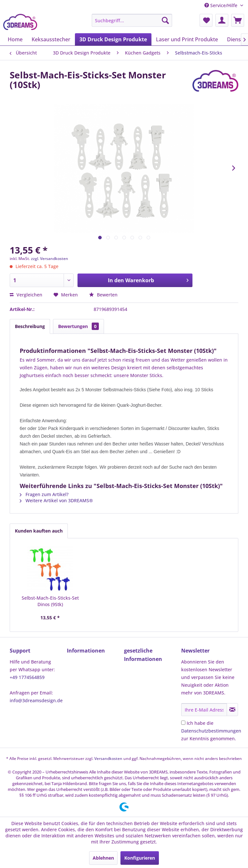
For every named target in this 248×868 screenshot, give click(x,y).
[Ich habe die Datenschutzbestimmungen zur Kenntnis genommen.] (183, 723)
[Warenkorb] (238, 20)
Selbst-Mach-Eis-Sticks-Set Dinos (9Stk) (50, 601)
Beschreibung (30, 326)
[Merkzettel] (206, 20)
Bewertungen (78, 326)
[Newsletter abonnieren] (232, 710)
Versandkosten (108, 758)
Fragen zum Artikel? (44, 494)
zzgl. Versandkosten (50, 259)
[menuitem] (132, 20)
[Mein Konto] (222, 20)
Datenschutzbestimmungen (211, 731)
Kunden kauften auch (39, 531)
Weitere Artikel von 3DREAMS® (56, 500)
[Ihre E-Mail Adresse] (204, 710)
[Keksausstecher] (51, 39)
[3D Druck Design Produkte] (113, 39)
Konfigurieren (140, 858)
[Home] (15, 39)
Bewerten (103, 295)
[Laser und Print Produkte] (187, 39)
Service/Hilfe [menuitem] (222, 5)
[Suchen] (165, 20)
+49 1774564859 (27, 677)
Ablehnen (103, 858)
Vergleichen (26, 295)
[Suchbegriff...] (132, 20)
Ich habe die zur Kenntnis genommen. (211, 731)
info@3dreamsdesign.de (36, 700)
